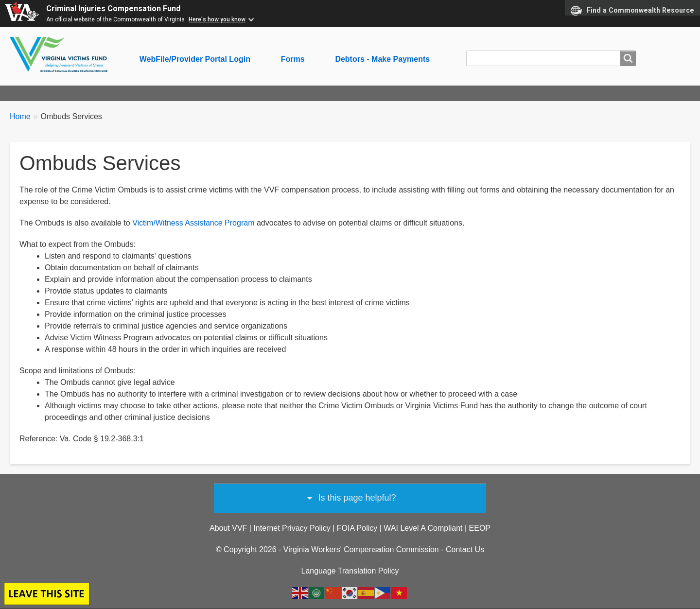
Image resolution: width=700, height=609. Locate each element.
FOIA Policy (357, 528)
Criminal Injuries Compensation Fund (113, 9)
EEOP (480, 528)
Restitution (449, 93)
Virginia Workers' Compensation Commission (361, 549)
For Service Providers (231, 93)
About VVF (228, 528)
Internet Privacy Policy (292, 528)
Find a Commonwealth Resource (632, 11)
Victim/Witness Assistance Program (193, 223)
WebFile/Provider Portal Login (195, 59)
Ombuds (502, 93)
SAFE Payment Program (330, 93)
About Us (31, 93)
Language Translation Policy (350, 571)
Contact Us (465, 549)
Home (20, 116)
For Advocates (149, 93)
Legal (402, 93)
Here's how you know (217, 19)
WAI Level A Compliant (423, 528)
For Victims (86, 93)
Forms (293, 59)
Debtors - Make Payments (382, 59)
